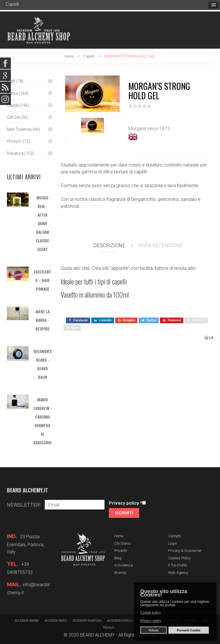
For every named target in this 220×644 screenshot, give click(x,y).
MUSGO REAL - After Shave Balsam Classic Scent (43, 223)
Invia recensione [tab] (161, 245)
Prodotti (121, 551)
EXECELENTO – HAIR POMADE (43, 280)
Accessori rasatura (87, 621)
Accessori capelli (120, 621)
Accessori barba (27, 621)
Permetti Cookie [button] (188, 630)
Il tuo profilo (178, 565)
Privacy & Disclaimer (185, 551)
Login (173, 543)
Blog (118, 558)
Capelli (89, 56)
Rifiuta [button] (154, 630)
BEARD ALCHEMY (97, 635)
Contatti (175, 536)
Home (69, 56)
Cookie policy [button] (151, 613)
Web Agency (178, 573)
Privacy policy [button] (151, 621)
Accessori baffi (56, 621)
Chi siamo (123, 543)
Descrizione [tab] (109, 245)
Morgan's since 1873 (149, 129)
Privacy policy (125, 503)
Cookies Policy (179, 558)
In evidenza (124, 565)
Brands (120, 573)
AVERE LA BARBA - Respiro (43, 320)
